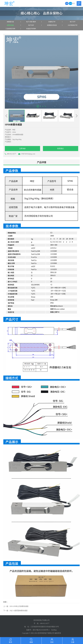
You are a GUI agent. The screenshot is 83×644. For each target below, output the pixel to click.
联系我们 (61, 149)
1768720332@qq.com (27, 154)
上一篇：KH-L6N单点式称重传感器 (16, 606)
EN (74, 3)
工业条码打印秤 (10, 29)
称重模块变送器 (52, 25)
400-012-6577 (10, 154)
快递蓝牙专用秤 (31, 29)
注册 (70, 3)
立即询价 (22, 149)
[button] (38, 106)
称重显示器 (10, 22)
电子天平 (73, 22)
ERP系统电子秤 (73, 25)
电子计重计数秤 (31, 22)
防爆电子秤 (52, 22)
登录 (67, 3)
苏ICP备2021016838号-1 (41, 630)
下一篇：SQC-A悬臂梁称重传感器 (15, 611)
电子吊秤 (31, 25)
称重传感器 (10, 25)
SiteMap (54, 630)
